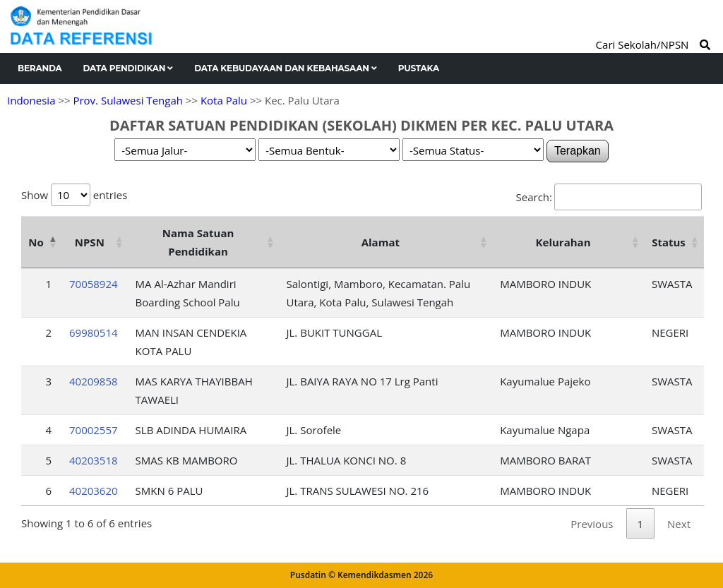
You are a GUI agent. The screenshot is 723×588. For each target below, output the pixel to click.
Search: (609, 197)
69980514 (94, 332)
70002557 (94, 430)
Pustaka (419, 68)
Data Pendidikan (129, 68)
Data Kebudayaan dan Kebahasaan (286, 68)
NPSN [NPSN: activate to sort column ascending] (90, 242)
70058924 (94, 284)
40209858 (94, 381)
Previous (592, 524)
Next (679, 524)
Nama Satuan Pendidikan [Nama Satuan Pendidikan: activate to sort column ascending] (198, 242)
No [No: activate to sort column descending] (36, 242)
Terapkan (578, 151)
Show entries (74, 195)
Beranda (40, 68)
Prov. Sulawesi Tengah (128, 100)
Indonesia (31, 100)
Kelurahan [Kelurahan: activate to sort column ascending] (563, 242)
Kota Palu (224, 100)
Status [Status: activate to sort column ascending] (669, 242)
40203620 (94, 491)
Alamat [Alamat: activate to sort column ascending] (381, 242)
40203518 (94, 460)
